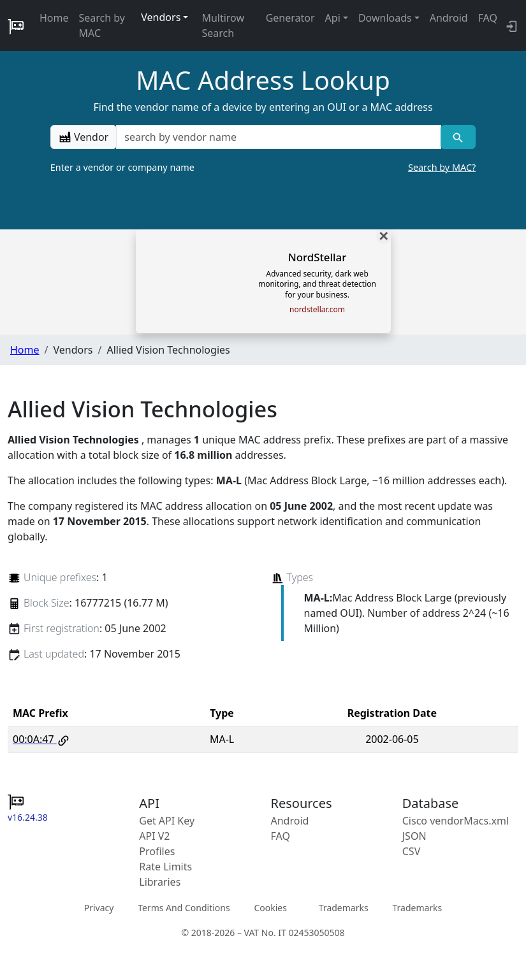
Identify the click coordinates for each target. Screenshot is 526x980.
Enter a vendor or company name (263, 168)
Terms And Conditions (184, 908)
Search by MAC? (442, 167)
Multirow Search (223, 25)
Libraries (160, 882)
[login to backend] (510, 25)
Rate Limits (165, 867)
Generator (290, 18)
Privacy (99, 908)
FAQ (488, 18)
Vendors (161, 17)
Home (54, 18)
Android (449, 18)
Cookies (270, 908)
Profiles (157, 851)
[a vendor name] (279, 137)
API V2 (154, 836)
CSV (412, 851)
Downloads (385, 18)
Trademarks (344, 908)
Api (333, 18)
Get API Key (167, 821)
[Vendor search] (458, 137)
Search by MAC (102, 25)
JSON (414, 836)
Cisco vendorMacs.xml (456, 821)
